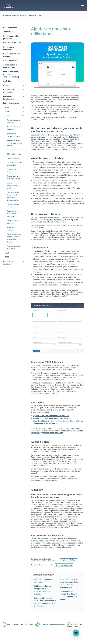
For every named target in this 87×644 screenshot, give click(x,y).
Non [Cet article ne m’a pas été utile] (74, 560)
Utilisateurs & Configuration (9, 91)
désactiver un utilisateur (53, 433)
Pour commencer (10, 28)
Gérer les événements (14, 150)
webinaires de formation (41, 543)
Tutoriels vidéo (9, 32)
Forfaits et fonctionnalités (9, 98)
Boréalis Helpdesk (10, 16)
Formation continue (28, 16)
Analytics (7, 81)
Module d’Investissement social (13, 186)
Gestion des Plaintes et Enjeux (12, 55)
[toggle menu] (82, 6)
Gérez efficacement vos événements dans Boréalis (14, 143)
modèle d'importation (56, 220)
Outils (6, 85)
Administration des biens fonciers (11, 66)
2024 (7, 107)
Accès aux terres (10, 61)
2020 (7, 257)
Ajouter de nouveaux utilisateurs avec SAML (51, 416)
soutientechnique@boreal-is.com (48, 625)
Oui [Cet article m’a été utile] (65, 560)
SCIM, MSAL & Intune (14, 154)
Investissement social (12, 43)
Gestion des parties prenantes (11, 37)
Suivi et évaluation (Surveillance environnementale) (11, 74)
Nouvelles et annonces (8, 263)
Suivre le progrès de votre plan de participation (14, 214)
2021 (7, 253)
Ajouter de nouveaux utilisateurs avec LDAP (51, 418)
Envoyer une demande (64, 565)
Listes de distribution (14, 158)
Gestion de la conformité (9, 48)
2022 (41, 16)
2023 (7, 112)
